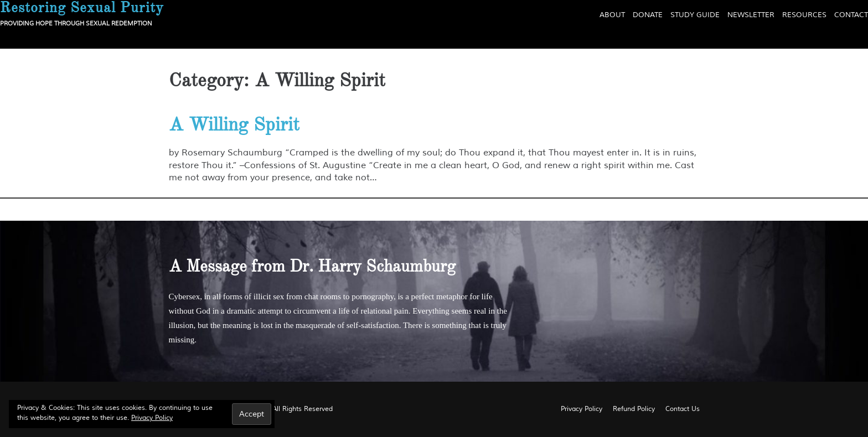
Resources (804, 15)
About (612, 15)
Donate (648, 15)
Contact (851, 15)
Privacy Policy (152, 418)
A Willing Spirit (234, 124)
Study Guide (695, 15)
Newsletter (751, 15)
